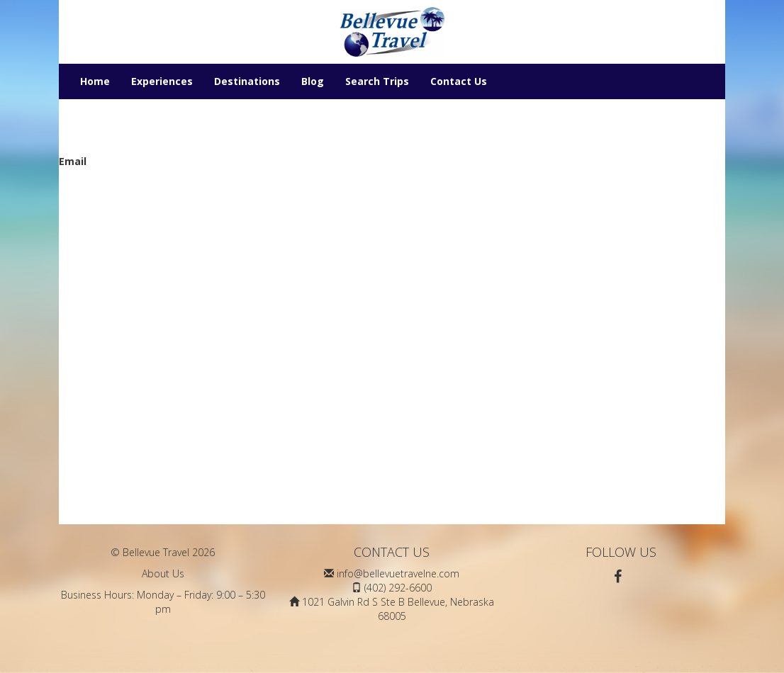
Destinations (247, 81)
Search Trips (377, 81)
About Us (163, 573)
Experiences (162, 81)
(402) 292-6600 (398, 588)
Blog (313, 81)
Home (95, 81)
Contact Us (459, 81)
